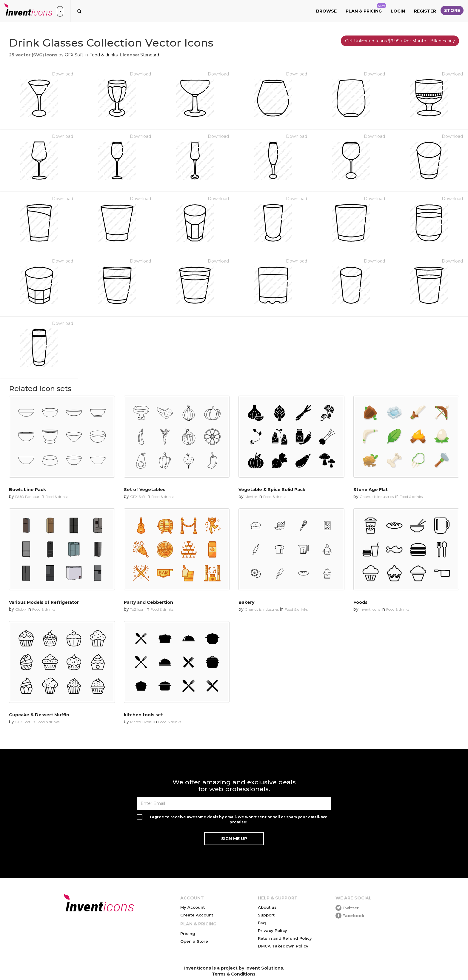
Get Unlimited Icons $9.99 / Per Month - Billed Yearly (400, 41)
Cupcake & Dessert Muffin (39, 715)
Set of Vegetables (145, 490)
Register (425, 11)
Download (63, 74)
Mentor (251, 497)
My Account (193, 907)
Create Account (197, 915)
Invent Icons (370, 609)
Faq (262, 923)
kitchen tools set (143, 715)
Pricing (188, 933)
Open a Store (194, 941)
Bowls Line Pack (27, 490)
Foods (360, 602)
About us (267, 907)
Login (398, 11)
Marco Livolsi (141, 722)
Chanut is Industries (377, 497)
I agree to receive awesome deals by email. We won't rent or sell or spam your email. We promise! (239, 820)
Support (266, 915)
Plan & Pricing (366, 8)
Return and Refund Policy (285, 938)
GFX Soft (74, 55)
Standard (150, 55)
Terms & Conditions (234, 974)
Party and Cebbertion (148, 602)
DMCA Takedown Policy (283, 946)
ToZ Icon (137, 609)
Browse (326, 11)
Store (452, 10)
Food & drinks (103, 55)
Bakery (246, 602)
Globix (21, 609)
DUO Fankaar (27, 497)
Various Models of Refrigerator (44, 602)
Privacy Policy (273, 930)
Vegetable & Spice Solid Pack (272, 490)
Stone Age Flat (371, 490)
